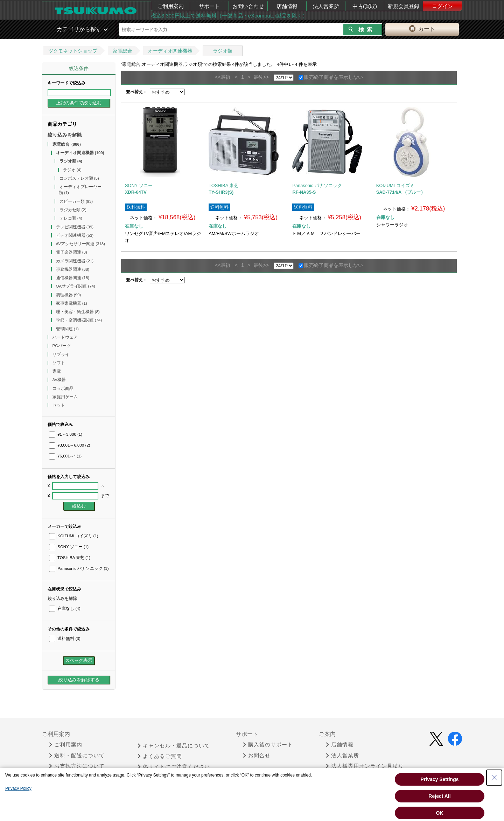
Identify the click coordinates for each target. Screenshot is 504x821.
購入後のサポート (268, 745)
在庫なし (65, 608)
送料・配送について (77, 756)
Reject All (439, 796)
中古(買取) (365, 6)
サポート (209, 6)
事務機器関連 (73, 269)
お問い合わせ (248, 6)
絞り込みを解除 (65, 135)
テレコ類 (71, 218)
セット (59, 405)
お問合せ (257, 756)
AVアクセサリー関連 (81, 244)
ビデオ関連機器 (75, 235)
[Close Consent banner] (494, 778)
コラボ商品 (64, 388)
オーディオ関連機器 (170, 51)
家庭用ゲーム (66, 397)
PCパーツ (62, 346)
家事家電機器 (72, 303)
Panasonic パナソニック (79, 568)
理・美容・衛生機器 (78, 312)
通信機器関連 (73, 278)
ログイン (442, 6)
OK (440, 813)
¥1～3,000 (66, 434)
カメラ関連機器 (75, 261)
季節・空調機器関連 (79, 320)
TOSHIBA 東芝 (70, 558)
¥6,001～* (65, 456)
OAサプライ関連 (76, 286)
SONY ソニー (69, 547)
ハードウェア (66, 337)
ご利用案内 (171, 6)
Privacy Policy (18, 788)
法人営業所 (326, 6)
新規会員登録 (404, 6)
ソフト (59, 363)
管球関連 (67, 329)
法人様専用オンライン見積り (365, 766)
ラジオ (72, 170)
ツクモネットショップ (73, 51)
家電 (57, 371)
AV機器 (60, 380)
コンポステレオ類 (79, 178)
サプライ (61, 354)
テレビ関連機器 (75, 227)
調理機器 (69, 295)
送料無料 (65, 639)
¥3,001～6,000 (70, 445)
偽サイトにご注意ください (174, 767)
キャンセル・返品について (174, 746)
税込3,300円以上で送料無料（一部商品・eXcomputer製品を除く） (229, 16)
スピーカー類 (76, 201)
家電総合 (122, 51)
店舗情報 (287, 6)
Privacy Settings (440, 779)
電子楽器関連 (72, 252)
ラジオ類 (223, 51)
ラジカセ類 (73, 210)
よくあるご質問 (160, 756)
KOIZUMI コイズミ (74, 536)
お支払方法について (77, 766)
